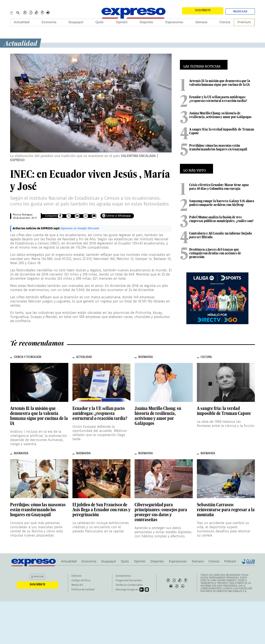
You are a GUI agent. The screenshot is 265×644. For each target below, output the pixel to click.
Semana (201, 22)
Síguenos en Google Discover (80, 228)
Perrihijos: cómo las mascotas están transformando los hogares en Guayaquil (218, 147)
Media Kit (77, 585)
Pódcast (230, 562)
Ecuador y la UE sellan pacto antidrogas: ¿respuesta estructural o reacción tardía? (218, 99)
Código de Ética (81, 581)
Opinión (122, 22)
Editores (77, 576)
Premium (244, 22)
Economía (49, 22)
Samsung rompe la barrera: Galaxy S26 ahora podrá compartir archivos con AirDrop (222, 203)
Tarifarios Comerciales (129, 585)
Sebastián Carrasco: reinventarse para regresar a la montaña (226, 510)
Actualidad (22, 22)
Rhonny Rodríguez (23, 215)
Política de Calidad (83, 590)
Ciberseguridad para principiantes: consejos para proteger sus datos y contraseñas (161, 512)
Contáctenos (123, 576)
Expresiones (174, 22)
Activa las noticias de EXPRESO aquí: (37, 228)
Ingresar (240, 12)
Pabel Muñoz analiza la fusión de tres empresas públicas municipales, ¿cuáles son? (221, 219)
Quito (99, 22)
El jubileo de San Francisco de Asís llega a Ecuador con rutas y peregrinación (101, 510)
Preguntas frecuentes (129, 581)
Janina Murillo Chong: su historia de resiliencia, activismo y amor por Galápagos (220, 115)
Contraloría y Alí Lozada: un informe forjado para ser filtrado (220, 235)
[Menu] (11, 13)
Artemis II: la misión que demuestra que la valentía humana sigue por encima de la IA (220, 83)
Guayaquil (76, 22)
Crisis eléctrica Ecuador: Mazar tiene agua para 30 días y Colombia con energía (219, 187)
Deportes (146, 22)
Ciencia (225, 22)
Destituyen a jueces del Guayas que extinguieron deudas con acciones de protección (215, 253)
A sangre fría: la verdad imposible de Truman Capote (222, 131)
